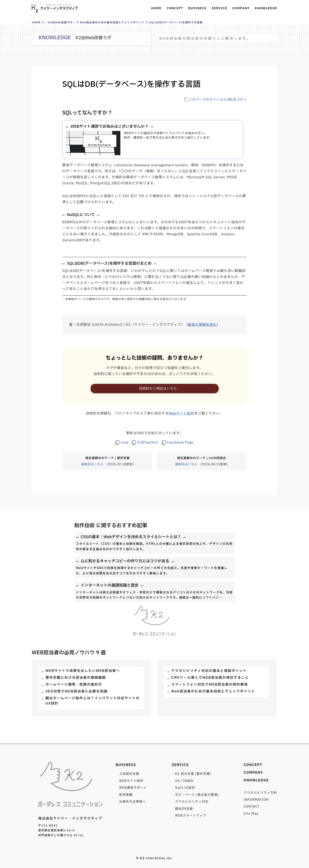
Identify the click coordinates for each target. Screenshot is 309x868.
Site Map (251, 814)
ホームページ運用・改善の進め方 (74, 685)
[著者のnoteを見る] (122, 443)
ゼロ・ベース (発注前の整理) (197, 795)
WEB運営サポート (133, 788)
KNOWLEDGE (256, 780)
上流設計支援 (129, 774)
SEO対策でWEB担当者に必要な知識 (76, 691)
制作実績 (126, 795)
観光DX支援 (184, 809)
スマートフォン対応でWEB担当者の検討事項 (210, 685)
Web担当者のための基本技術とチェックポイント (112, 23)
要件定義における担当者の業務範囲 (76, 678)
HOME (36, 23)
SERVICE (180, 765)
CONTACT (252, 807)
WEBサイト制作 (131, 781)
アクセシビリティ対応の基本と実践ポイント (209, 671)
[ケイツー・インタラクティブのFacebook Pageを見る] (178, 443)
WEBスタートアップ (191, 816)
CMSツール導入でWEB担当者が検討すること (210, 678)
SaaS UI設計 (185, 788)
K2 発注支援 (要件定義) (193, 774)
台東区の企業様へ (133, 802)
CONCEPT (253, 765)
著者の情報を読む (202, 325)
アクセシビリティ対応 (192, 802)
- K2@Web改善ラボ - (60, 23)
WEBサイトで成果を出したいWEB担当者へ (83, 671)
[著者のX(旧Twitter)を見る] (145, 443)
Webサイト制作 (182, 413)
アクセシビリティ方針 (260, 793)
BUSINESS (126, 765)
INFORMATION (256, 800)
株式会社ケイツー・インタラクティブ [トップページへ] (55, 9)
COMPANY (253, 773)
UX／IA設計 (184, 781)
